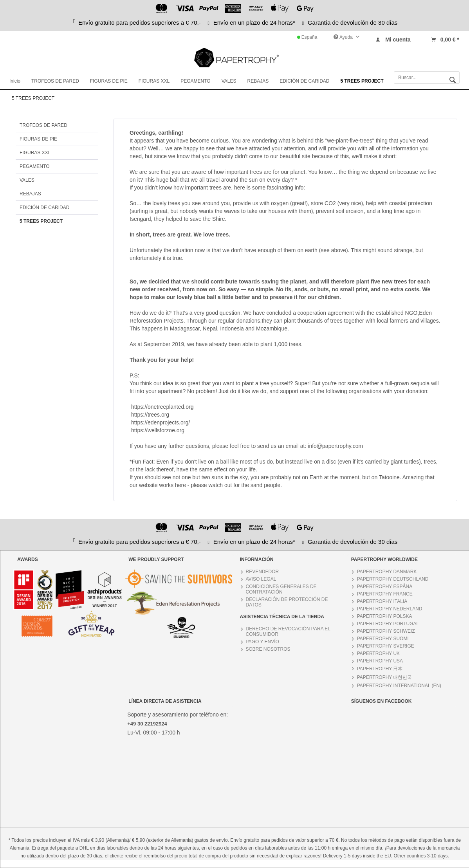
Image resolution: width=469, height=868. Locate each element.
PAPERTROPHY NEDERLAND (390, 609)
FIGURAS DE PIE (38, 139)
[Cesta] (445, 40)
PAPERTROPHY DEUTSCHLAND (393, 579)
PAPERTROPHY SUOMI (383, 639)
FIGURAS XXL (35, 153)
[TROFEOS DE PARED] (55, 81)
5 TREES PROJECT (41, 221)
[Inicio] (15, 81)
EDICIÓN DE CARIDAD (44, 208)
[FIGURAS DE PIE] (109, 81)
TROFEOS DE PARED (43, 125)
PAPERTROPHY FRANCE (385, 594)
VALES (27, 180)
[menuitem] (393, 37)
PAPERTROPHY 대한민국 (385, 677)
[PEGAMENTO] (195, 81)
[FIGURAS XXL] (154, 81)
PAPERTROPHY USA (380, 661)
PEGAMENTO (34, 166)
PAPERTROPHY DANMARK (387, 572)
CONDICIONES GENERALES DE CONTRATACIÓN (281, 589)
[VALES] (229, 81)
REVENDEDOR (262, 572)
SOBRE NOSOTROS (268, 649)
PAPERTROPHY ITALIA (382, 601)
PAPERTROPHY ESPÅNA (385, 586)
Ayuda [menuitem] (344, 37)
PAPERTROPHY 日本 (380, 669)
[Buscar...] (427, 78)
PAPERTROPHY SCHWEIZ (386, 631)
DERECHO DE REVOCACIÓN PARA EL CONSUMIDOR (288, 632)
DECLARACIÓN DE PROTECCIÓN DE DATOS (287, 602)
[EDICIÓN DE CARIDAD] (304, 81)
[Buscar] (453, 79)
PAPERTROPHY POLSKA (385, 616)
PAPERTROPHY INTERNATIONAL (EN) (399, 686)
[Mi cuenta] (393, 40)
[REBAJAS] (258, 81)
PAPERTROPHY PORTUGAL (388, 624)
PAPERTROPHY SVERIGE (386, 646)
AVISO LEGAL (261, 579)
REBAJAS (30, 194)
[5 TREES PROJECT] (362, 81)
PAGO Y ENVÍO (262, 642)
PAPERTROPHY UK (378, 653)
